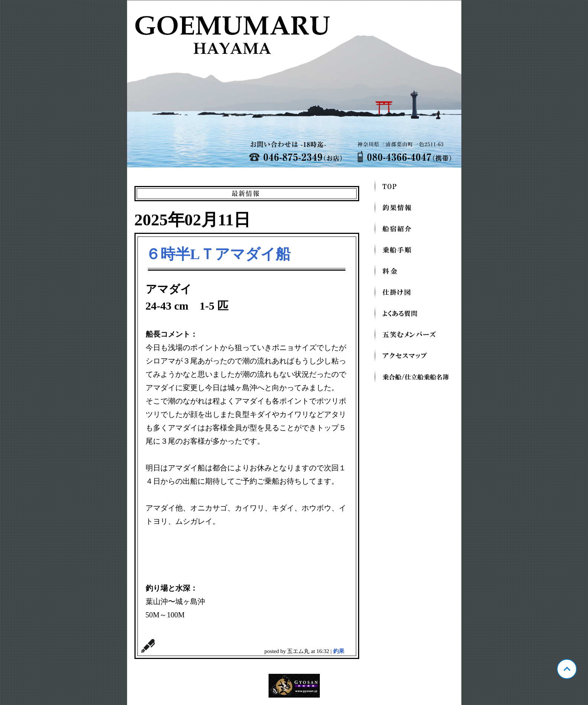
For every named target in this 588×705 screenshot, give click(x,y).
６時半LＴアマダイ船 (218, 254)
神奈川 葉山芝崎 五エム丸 (294, 84)
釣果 (339, 651)
